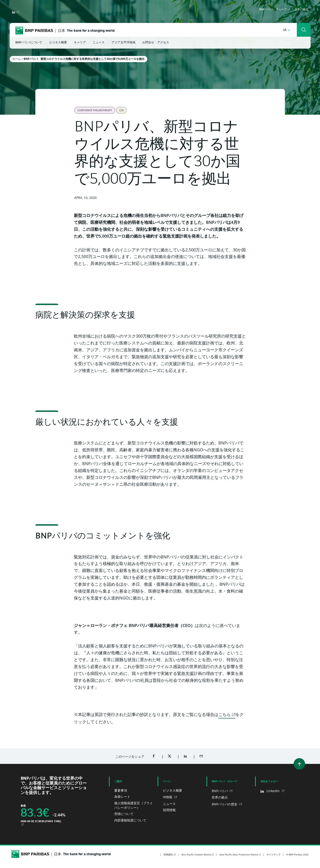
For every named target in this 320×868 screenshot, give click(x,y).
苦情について (124, 814)
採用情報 (169, 810)
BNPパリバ (220, 791)
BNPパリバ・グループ (273, 10)
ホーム (17, 59)
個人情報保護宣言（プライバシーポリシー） (134, 805)
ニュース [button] (99, 43)
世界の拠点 (301, 10)
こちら (225, 714)
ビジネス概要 (173, 790)
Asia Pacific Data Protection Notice (239, 854)
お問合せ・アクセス (156, 43)
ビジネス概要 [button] (58, 43)
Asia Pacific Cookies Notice (196, 854)
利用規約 (168, 854)
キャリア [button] (80, 43)
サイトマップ (273, 854)
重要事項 (121, 790)
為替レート (122, 797)
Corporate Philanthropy (95, 110)
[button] (287, 30)
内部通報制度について (130, 820)
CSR (121, 110)
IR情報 (168, 797)
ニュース (169, 804)
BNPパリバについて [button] (29, 43)
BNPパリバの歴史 (225, 804)
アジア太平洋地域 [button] (123, 43)
